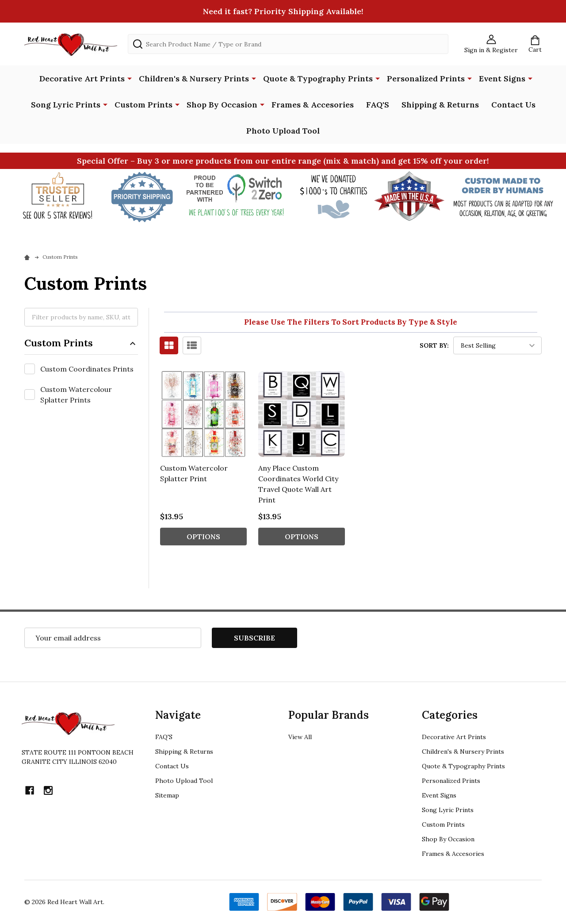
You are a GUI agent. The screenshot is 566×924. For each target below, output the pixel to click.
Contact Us (513, 105)
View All (300, 737)
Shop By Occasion (222, 105)
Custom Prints (143, 105)
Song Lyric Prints (66, 105)
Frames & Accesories (313, 105)
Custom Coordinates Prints (87, 369)
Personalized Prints (426, 79)
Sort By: (434, 345)
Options (203, 537)
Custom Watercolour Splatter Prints (76, 395)
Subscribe (254, 638)
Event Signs (502, 79)
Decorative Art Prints (82, 79)
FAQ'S (378, 105)
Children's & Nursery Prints (194, 79)
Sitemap (167, 795)
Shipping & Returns (440, 105)
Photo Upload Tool (283, 131)
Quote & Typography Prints (318, 79)
